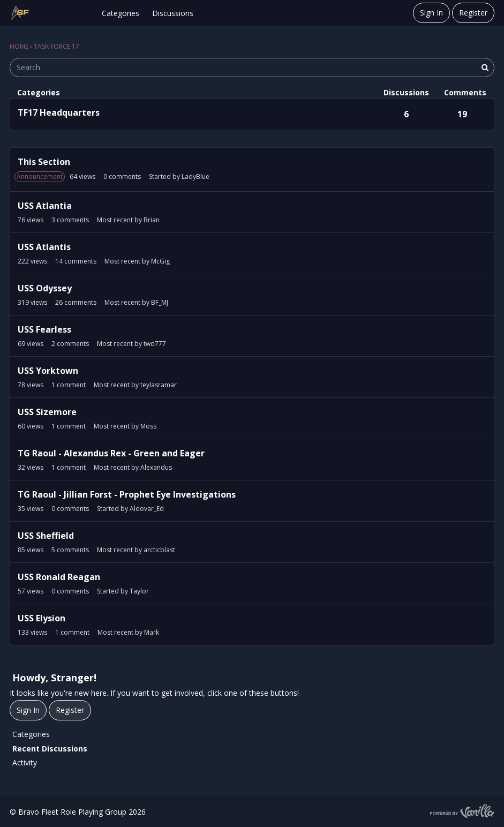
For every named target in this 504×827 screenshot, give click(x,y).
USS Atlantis (44, 247)
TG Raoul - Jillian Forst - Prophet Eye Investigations (127, 494)
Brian (152, 220)
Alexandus (156, 467)
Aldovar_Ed (147, 509)
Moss (148, 426)
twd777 (155, 344)
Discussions (173, 13)
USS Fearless (44, 329)
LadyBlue (195, 176)
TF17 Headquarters (59, 112)
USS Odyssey (45, 288)
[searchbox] (252, 67)
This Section (44, 162)
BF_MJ (160, 302)
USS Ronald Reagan (59, 577)
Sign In (431, 13)
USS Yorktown (48, 371)
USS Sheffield (46, 536)
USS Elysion (42, 618)
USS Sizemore (47, 412)
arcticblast (159, 550)
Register (473, 13)
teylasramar (159, 385)
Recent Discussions (50, 749)
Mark (152, 632)
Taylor (139, 591)
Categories (121, 13)
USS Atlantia (45, 206)
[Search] (485, 67)
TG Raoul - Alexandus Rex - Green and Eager (111, 453)
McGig (160, 261)
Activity (25, 762)
